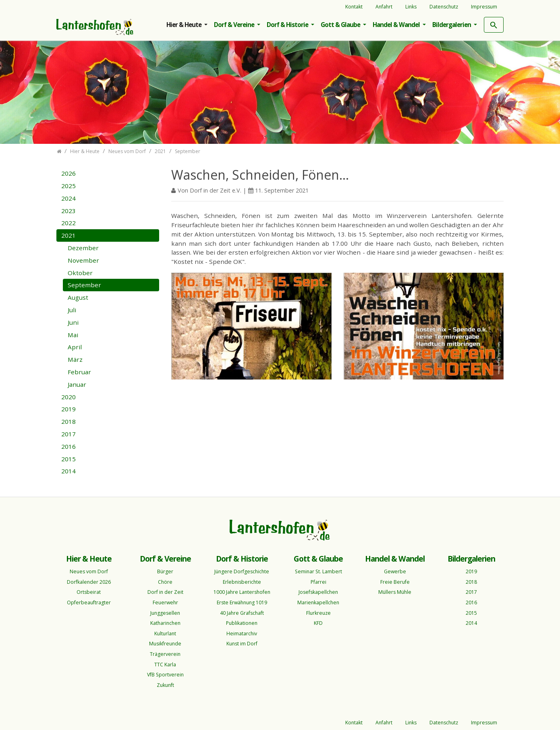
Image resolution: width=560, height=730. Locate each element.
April (75, 347)
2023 (68, 211)
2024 (68, 198)
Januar (77, 384)
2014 (68, 471)
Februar (79, 372)
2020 (68, 397)
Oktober (80, 273)
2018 (68, 421)
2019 (68, 409)
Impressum (484, 7)
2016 (68, 446)
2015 (68, 459)
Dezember (83, 248)
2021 (68, 235)
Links (411, 7)
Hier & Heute (185, 25)
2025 (68, 186)
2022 (68, 223)
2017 (68, 434)
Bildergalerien (452, 25)
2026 (68, 173)
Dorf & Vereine (235, 25)
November (83, 260)
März (75, 359)
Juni (73, 322)
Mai (73, 335)
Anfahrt (384, 7)
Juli (72, 310)
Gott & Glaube (341, 25)
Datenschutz (444, 7)
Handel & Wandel (397, 25)
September (84, 285)
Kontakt (354, 7)
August (78, 297)
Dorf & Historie (288, 25)
